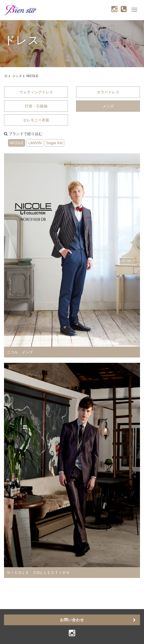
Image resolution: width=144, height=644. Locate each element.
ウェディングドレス (36, 92)
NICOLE (17, 143)
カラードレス (108, 92)
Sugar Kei (54, 143)
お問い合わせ (72, 620)
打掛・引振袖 (36, 106)
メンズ (108, 106)
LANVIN (35, 143)
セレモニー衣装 (36, 120)
